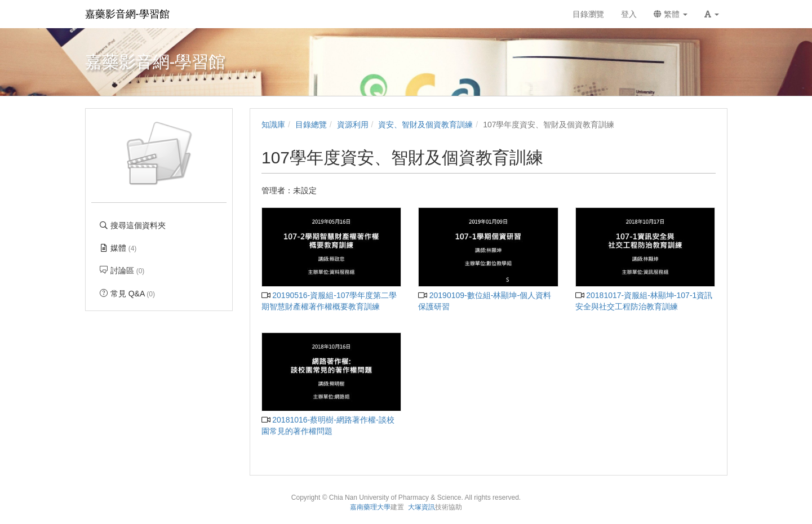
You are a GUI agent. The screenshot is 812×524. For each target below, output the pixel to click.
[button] (712, 14)
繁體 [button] (671, 14)
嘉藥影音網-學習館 (127, 14)
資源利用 (353, 125)
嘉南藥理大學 (370, 507)
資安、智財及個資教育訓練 (425, 125)
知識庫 (273, 125)
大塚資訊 (421, 507)
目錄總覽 (311, 125)
